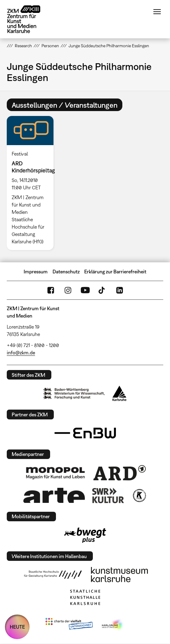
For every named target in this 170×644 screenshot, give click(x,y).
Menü (157, 12)
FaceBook (51, 290)
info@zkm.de (21, 353)
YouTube (85, 290)
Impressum (36, 272)
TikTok (102, 290)
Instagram (68, 290)
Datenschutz (66, 272)
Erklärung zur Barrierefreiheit (115, 272)
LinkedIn (120, 290)
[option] (33, 183)
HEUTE (17, 627)
